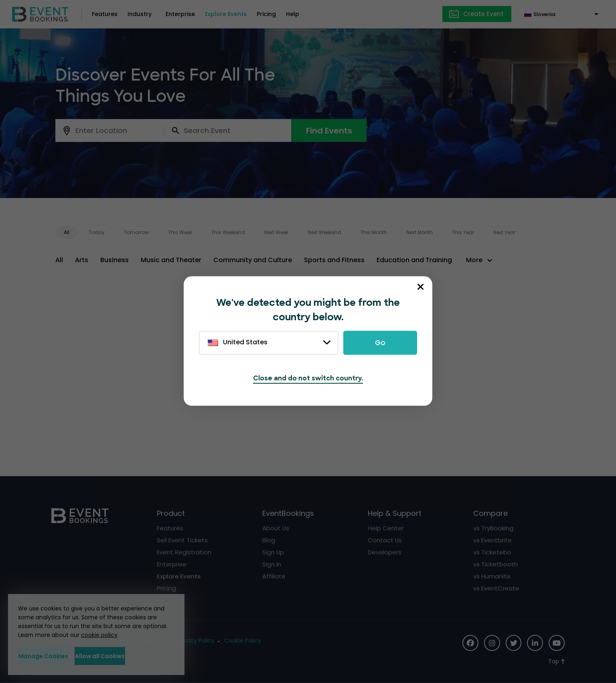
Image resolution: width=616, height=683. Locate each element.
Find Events (329, 131)
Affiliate (274, 576)
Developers (385, 552)
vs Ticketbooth (495, 564)
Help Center (386, 528)
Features (105, 14)
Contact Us (385, 540)
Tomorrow (136, 232)
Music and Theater (171, 260)
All (67, 232)
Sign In (272, 564)
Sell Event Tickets (182, 540)
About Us (276, 528)
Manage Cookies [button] (55, 656)
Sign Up (273, 552)
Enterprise (180, 14)
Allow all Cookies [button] (134, 656)
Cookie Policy (243, 641)
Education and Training (414, 260)
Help (293, 14)
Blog (269, 540)
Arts (82, 260)
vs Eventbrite (492, 540)
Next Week (276, 232)
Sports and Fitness (334, 260)
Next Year (504, 232)
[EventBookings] (40, 13)
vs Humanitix (492, 576)
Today (97, 232)
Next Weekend (324, 232)
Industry (140, 14)
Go (380, 343)
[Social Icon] (470, 643)
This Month (374, 232)
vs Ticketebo (492, 552)
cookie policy (99, 635)
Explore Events (226, 14)
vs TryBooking (493, 528)
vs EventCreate (496, 588)
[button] (480, 260)
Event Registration (184, 552)
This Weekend (228, 232)
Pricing (266, 14)
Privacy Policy (196, 641)
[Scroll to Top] (556, 662)
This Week (180, 232)
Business (114, 260)
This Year (463, 232)
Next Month (419, 232)
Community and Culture (253, 260)
